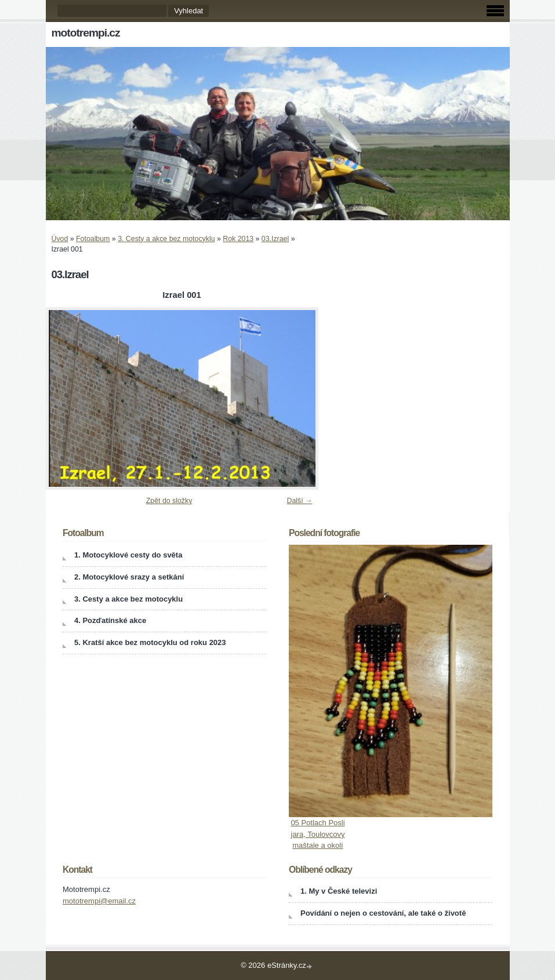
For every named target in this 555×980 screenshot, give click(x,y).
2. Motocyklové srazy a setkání (129, 577)
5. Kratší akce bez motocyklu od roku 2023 (150, 642)
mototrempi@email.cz (99, 901)
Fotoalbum (93, 239)
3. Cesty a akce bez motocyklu (166, 239)
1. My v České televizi (339, 891)
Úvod (60, 239)
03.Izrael (275, 239)
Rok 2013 (238, 239)
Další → (300, 501)
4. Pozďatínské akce (110, 620)
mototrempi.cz (86, 33)
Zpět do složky (169, 501)
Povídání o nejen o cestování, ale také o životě (383, 913)
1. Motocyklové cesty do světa (128, 555)
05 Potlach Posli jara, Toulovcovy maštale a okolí (318, 834)
